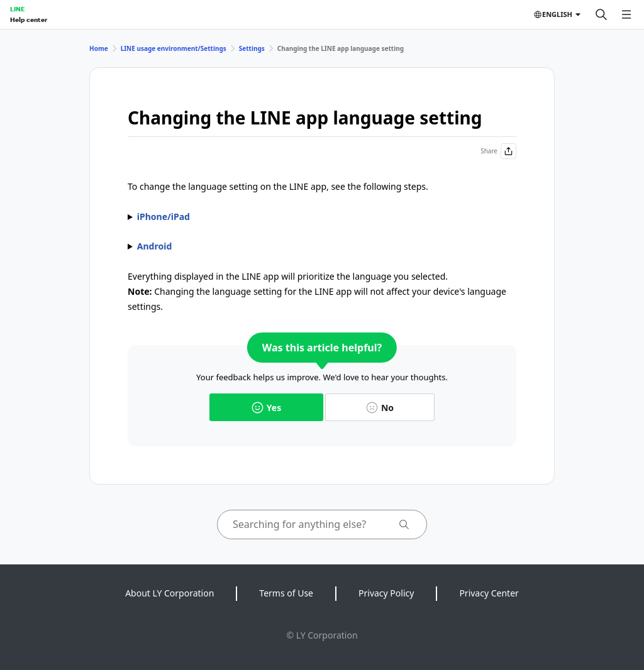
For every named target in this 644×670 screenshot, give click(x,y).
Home (99, 48)
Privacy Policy (386, 593)
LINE (17, 9)
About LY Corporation (169, 593)
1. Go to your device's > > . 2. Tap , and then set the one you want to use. (322, 217)
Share (498, 151)
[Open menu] (626, 14)
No (380, 408)
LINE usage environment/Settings (174, 48)
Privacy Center (489, 593)
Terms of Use (286, 593)
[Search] (601, 14)
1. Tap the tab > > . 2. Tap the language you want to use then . (322, 246)
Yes (266, 408)
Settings (252, 48)
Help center (29, 19)
